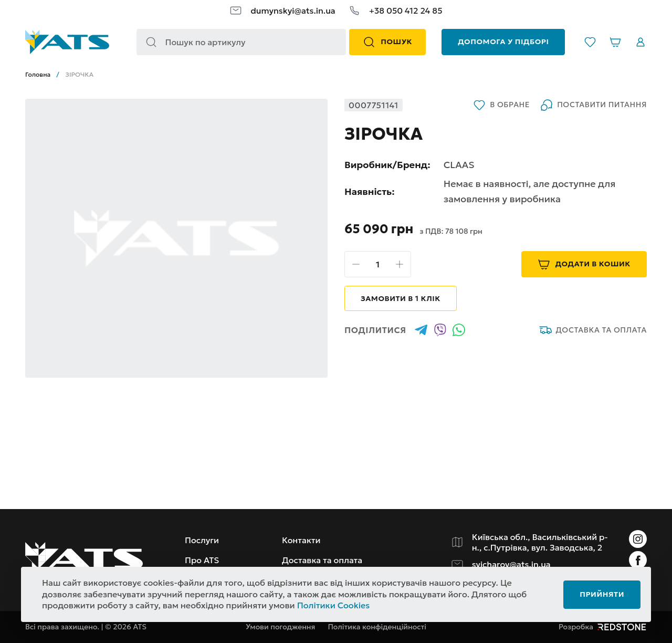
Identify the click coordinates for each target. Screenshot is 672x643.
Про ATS (202, 560)
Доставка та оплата (593, 330)
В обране (501, 105)
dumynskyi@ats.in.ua (293, 11)
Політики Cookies (334, 605)
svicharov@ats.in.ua (511, 564)
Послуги (202, 540)
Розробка (603, 627)
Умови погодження (280, 627)
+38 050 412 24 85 (406, 11)
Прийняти (602, 594)
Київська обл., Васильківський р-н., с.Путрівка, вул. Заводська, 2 (540, 542)
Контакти (301, 540)
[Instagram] (638, 539)
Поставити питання (594, 105)
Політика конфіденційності (377, 627)
